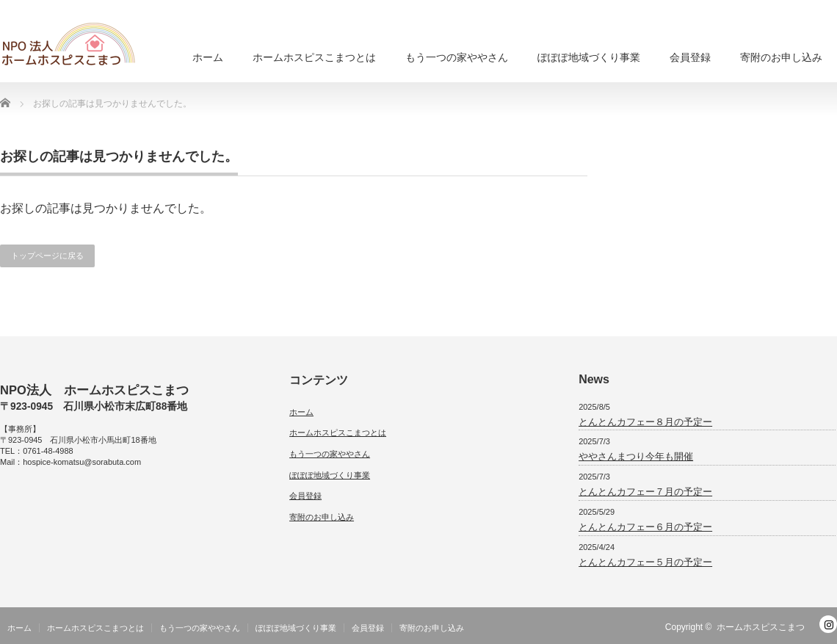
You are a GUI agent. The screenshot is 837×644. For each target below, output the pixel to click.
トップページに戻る (47, 256)
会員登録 (690, 57)
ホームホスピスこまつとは (314, 57)
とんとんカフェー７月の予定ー (645, 492)
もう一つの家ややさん (457, 57)
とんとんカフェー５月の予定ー (645, 562)
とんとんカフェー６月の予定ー (645, 527)
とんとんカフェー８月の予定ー (645, 422)
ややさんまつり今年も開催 (636, 456)
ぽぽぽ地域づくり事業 (589, 57)
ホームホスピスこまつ (761, 627)
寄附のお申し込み (781, 57)
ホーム (208, 57)
